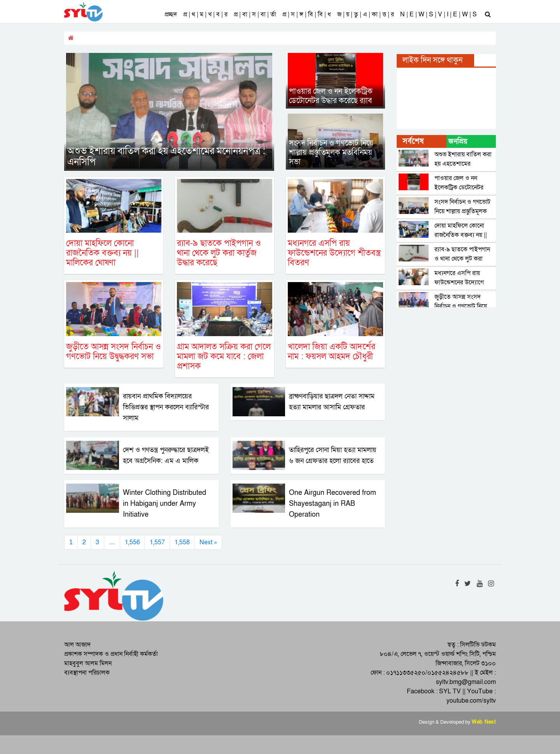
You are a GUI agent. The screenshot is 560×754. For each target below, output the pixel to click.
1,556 (132, 542)
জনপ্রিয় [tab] (458, 141)
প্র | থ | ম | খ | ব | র (205, 14)
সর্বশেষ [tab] (413, 141)
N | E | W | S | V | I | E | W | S (438, 14)
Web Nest (484, 722)
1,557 (157, 542)
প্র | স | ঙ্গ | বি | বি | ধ (307, 14)
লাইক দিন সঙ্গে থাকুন (432, 60)
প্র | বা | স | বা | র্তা (255, 14)
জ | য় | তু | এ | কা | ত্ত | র (366, 14)
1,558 (182, 542)
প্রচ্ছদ (171, 14)
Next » (208, 542)
